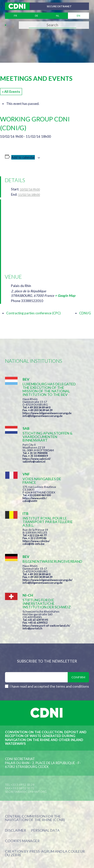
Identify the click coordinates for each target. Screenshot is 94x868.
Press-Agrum (42, 851)
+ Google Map (65, 296)
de (36, 16)
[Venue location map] (48, 236)
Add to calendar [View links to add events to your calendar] (23, 157)
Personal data (45, 830)
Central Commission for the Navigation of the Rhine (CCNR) (35, 818)
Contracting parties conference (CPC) (33, 313)
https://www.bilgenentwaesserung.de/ (48, 580)
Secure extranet (59, 6)
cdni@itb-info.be (33, 544)
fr (15, 16)
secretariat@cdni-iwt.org (26, 792)
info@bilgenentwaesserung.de (42, 416)
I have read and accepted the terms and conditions (49, 686)
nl (58, 16)
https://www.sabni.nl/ (37, 459)
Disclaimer (16, 830)
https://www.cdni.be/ (36, 541)
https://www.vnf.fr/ (35, 498)
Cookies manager (22, 841)
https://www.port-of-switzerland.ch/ (46, 626)
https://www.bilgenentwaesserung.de (47, 413)
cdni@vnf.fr (30, 501)
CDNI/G (85, 313)
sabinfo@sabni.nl (34, 461)
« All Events (11, 92)
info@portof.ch (32, 628)
